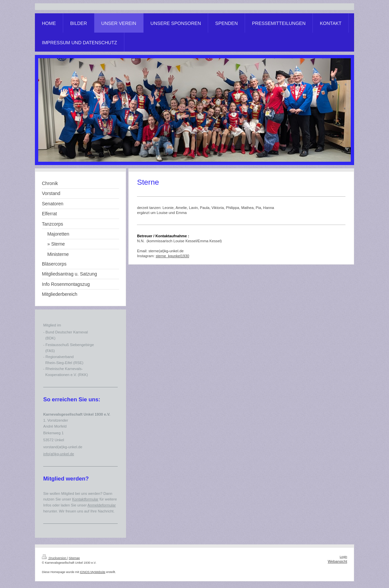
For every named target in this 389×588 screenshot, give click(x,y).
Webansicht (337, 561)
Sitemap (74, 558)
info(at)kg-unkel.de (59, 454)
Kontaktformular (85, 499)
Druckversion (55, 558)
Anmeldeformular (102, 505)
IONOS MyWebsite (92, 572)
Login (343, 557)
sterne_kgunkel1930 (172, 256)
